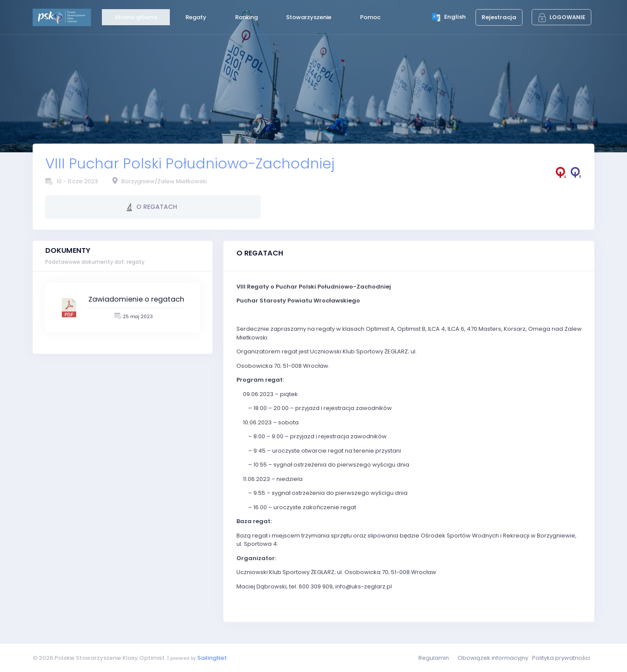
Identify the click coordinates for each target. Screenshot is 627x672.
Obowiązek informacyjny (493, 658)
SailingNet (212, 658)
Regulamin (434, 658)
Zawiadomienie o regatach (136, 299)
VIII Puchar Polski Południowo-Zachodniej (190, 163)
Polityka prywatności (561, 658)
